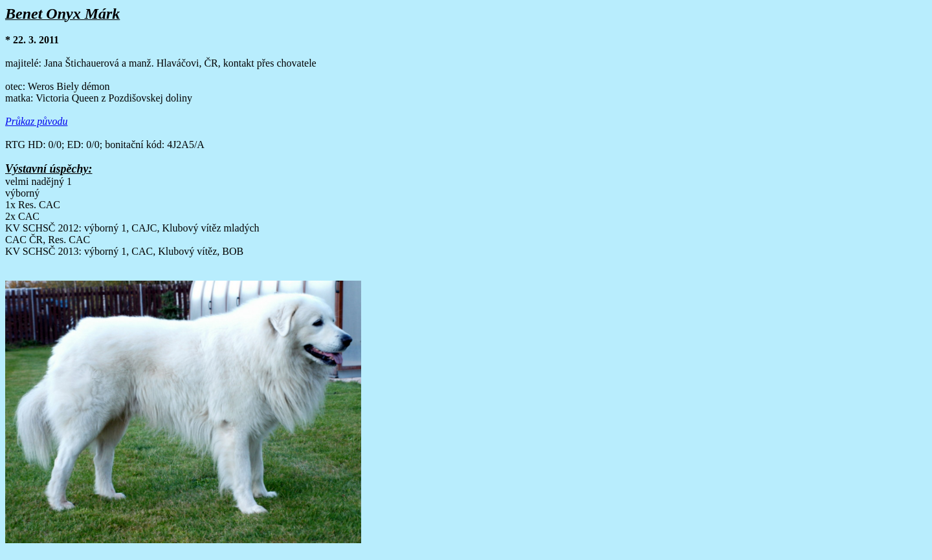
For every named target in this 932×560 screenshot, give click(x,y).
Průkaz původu (36, 121)
